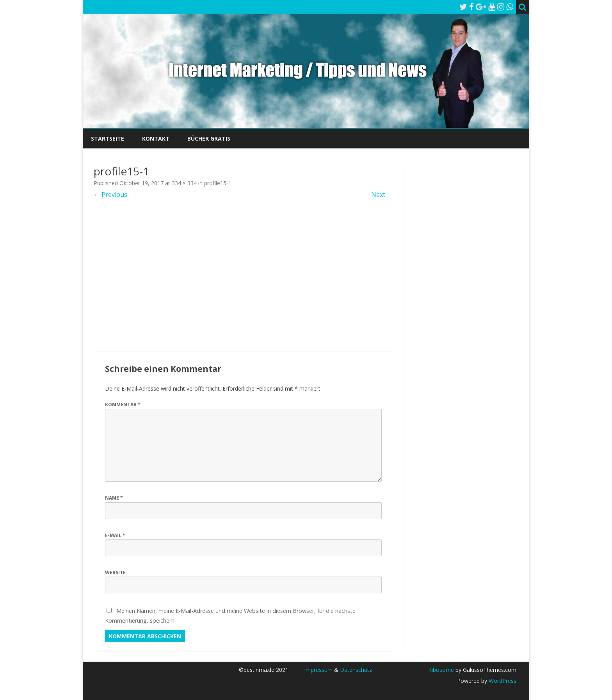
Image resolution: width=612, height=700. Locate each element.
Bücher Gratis (209, 138)
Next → (382, 195)
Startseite (108, 138)
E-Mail (115, 535)
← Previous (110, 195)
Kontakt (156, 138)
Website (115, 572)
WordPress (502, 681)
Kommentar (123, 404)
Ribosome (441, 670)
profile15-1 (218, 183)
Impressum (318, 670)
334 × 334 (184, 183)
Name (114, 498)
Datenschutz (356, 670)
